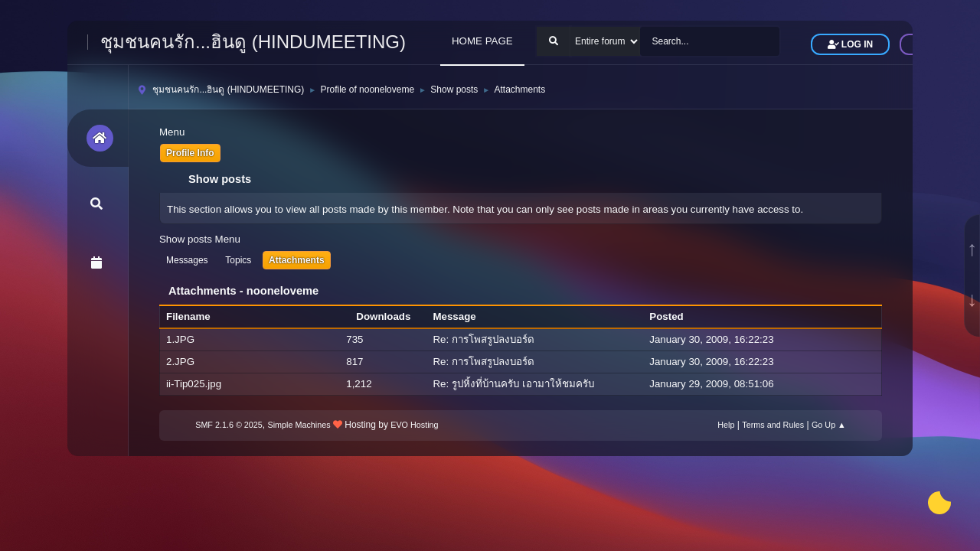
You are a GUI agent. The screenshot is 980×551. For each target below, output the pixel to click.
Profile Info (190, 153)
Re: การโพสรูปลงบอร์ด (483, 339)
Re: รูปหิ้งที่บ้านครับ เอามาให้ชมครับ (513, 384)
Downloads (383, 316)
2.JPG (180, 362)
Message (454, 316)
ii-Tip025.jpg (194, 384)
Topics (238, 260)
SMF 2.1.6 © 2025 (229, 425)
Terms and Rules (773, 425)
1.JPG (180, 339)
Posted (666, 316)
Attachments (297, 260)
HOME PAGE (482, 41)
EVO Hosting (414, 425)
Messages (187, 260)
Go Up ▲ (829, 425)
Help (726, 425)
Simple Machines (299, 425)
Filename (196, 316)
